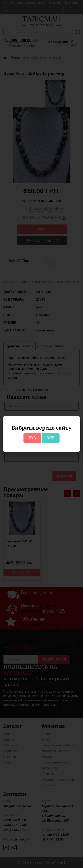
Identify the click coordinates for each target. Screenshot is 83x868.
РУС (32, 438)
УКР (51, 438)
